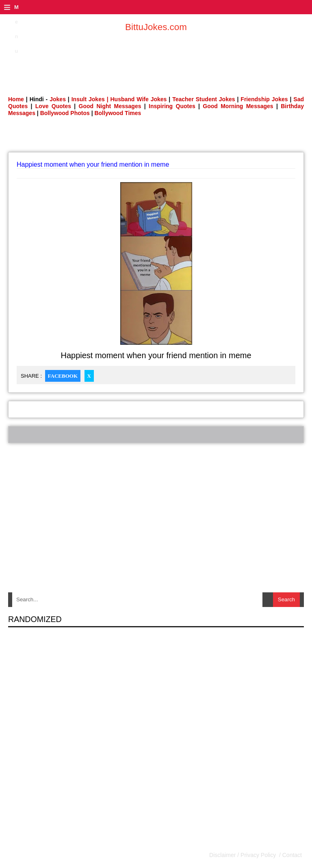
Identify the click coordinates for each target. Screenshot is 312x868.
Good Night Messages (110, 106)
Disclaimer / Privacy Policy (243, 855)
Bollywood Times (118, 113)
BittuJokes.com (156, 27)
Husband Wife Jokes (140, 99)
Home (16, 99)
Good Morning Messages (238, 106)
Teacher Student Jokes (204, 99)
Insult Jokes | (90, 99)
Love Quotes (53, 106)
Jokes (58, 99)
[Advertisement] (156, 59)
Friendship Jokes (264, 99)
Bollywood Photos (65, 113)
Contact (291, 855)
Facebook (63, 376)
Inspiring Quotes (172, 106)
